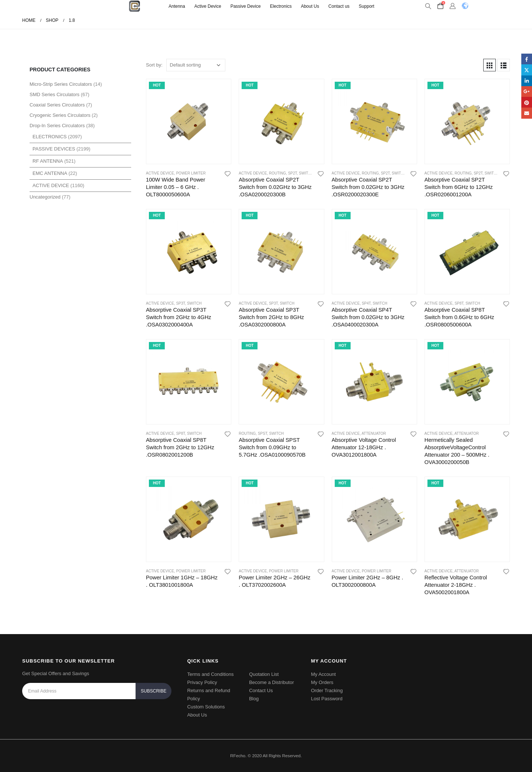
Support (366, 6)
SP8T (459, 303)
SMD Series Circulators (54, 94)
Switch (306, 173)
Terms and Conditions (211, 674)
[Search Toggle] (428, 6)
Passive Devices (54, 149)
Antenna (177, 6)
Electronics (281, 6)
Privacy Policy (202, 682)
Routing (277, 173)
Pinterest (527, 102)
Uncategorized (45, 197)
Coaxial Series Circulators (57, 105)
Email (527, 113)
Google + (527, 92)
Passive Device (246, 6)
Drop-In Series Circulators (57, 126)
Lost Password (327, 699)
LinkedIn (527, 81)
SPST (262, 434)
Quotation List (264, 674)
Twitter (527, 70)
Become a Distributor (271, 682)
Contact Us (261, 690)
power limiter (191, 173)
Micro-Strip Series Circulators (61, 84)
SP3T (181, 303)
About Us (310, 6)
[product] (189, 121)
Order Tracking (327, 690)
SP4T (366, 303)
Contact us (339, 6)
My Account (323, 674)
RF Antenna (48, 161)
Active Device (208, 6)
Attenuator (374, 434)
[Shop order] (196, 65)
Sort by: (154, 65)
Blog (254, 699)
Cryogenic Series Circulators (60, 115)
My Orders (322, 682)
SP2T (293, 173)
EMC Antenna (50, 173)
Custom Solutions (206, 707)
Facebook (527, 59)
